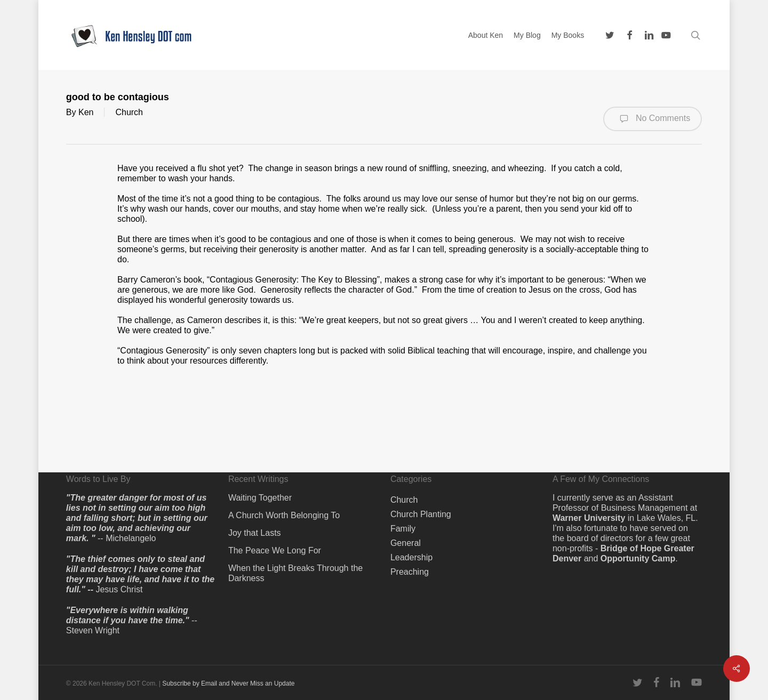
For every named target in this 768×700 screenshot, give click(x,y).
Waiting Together (260, 498)
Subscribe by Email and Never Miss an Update (228, 683)
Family (403, 529)
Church (129, 112)
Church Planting (421, 514)
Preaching (410, 572)
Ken (86, 112)
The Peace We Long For (275, 550)
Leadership (411, 557)
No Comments (653, 119)
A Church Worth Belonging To (284, 515)
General (406, 543)
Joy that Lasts (255, 533)
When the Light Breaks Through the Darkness (295, 573)
